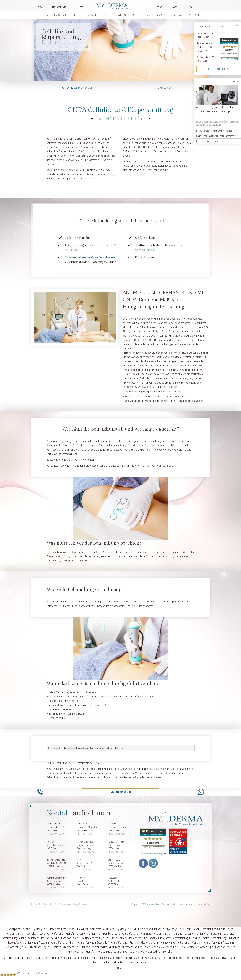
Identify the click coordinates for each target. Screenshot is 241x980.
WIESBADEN (194, 15)
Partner (34, 904)
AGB (56, 904)
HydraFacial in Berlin (181, 958)
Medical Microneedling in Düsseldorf (206, 947)
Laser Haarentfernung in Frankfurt (58, 934)
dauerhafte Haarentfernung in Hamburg (137, 938)
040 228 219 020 (88, 852)
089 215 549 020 (118, 870)
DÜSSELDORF (61, 15)
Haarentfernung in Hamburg (156, 942)
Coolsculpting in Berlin (157, 958)
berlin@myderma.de (205, 34)
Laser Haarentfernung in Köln (130, 934)
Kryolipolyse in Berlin (19, 929)
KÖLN (135, 15)
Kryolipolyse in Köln (126, 929)
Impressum (84, 904)
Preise (159, 7)
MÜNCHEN (162, 15)
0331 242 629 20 (88, 888)
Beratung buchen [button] (77, 88)
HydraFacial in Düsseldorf (207, 958)
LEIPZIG (147, 15)
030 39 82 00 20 (203, 37)
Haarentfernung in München (187, 942)
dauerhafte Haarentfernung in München (218, 938)
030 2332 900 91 (88, 834)
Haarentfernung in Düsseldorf (93, 942)
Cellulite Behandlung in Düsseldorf (54, 958)
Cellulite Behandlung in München (126, 958)
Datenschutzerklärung (68, 904)
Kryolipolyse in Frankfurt (74, 929)
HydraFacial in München (140, 962)
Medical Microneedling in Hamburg (116, 952)
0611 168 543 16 (118, 888)
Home (39, 7)
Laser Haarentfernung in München (165, 934)
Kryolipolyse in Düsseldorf (46, 929)
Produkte (43, 904)
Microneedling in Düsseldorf (46, 947)
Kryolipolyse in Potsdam (179, 929)
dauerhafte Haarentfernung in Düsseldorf (50, 938)
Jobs (175, 7)
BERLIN (45, 15)
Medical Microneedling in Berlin (168, 947)
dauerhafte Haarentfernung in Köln (178, 938)
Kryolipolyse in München (151, 929)
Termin (191, 7)
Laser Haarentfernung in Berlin (209, 929)
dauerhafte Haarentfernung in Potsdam (28, 942)
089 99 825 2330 (57, 888)
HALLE (107, 15)
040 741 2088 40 (118, 852)
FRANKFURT (92, 15)
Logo (119, 5)
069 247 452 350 (57, 852)
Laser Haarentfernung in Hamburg (95, 934)
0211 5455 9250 (118, 834)
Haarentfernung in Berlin (63, 942)
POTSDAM (178, 15)
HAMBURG (121, 15)
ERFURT (77, 15)
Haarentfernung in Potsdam (218, 942)
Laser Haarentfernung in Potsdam (203, 934)
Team (80, 7)
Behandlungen (60, 7)
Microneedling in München (136, 947)
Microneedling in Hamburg (106, 947)
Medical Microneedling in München (155, 952)
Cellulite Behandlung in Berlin (19, 958)
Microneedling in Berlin (18, 947)
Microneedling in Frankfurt (77, 947)
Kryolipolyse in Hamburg (101, 929)
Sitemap (121, 968)
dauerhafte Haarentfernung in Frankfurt (94, 938)
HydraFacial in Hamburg (113, 962)
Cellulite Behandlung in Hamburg (91, 958)
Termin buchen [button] (164, 88)
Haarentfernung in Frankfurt (125, 942)
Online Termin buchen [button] (218, 69)
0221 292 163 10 (88, 870)
